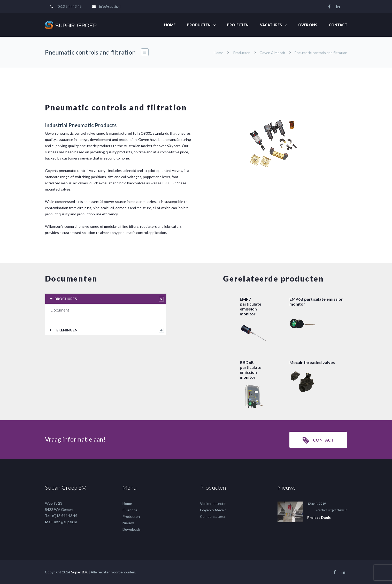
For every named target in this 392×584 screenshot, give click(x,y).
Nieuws (129, 523)
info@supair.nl (110, 6)
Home (170, 25)
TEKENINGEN (66, 330)
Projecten (238, 25)
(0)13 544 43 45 (69, 6)
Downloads (132, 529)
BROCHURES (66, 299)
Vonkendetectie (213, 503)
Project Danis (319, 517)
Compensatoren (213, 516)
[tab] (106, 299)
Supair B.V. (79, 572)
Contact (338, 25)
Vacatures (271, 25)
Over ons (308, 25)
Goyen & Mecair (272, 53)
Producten (199, 25)
